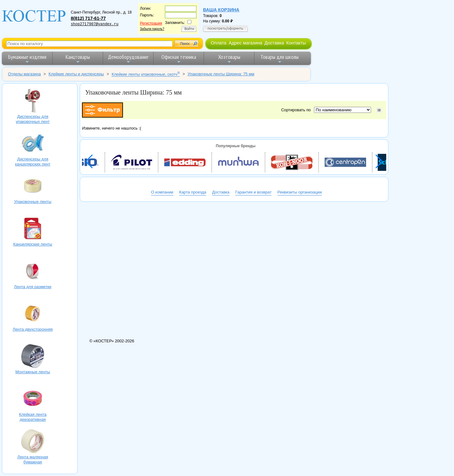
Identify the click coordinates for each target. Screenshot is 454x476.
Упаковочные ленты (33, 187)
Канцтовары (78, 59)
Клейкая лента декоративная (33, 399)
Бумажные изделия (27, 59)
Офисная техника (179, 59)
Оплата (218, 43)
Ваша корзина (221, 10)
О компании (162, 192)
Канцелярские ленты (33, 229)
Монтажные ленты (33, 357)
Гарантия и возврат (253, 192)
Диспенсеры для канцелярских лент (33, 144)
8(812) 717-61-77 (88, 18)
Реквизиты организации (300, 192)
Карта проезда (193, 192)
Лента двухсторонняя (33, 314)
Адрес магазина (245, 43)
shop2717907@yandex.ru (94, 24)
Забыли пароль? (152, 29)
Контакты (296, 43)
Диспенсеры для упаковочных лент (33, 102)
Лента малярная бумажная (33, 442)
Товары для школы (279, 59)
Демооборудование (128, 59)
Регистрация (151, 23)
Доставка (274, 43)
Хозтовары (229, 59)
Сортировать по (297, 110)
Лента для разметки (33, 272)
